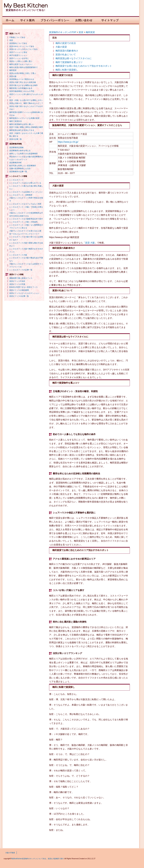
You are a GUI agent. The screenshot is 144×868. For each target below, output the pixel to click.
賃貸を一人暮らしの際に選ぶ (21, 61)
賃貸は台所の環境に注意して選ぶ (23, 73)
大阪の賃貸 (61, 47)
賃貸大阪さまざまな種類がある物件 (23, 85)
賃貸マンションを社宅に (19, 58)
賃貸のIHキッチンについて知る (22, 46)
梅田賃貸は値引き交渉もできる (22, 130)
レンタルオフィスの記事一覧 (21, 270)
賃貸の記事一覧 (16, 139)
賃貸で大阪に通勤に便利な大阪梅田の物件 (26, 127)
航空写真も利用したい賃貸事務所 (23, 166)
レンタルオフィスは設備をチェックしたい (26, 192)
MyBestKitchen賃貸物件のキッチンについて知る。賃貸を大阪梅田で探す (38, 859)
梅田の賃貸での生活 (66, 43)
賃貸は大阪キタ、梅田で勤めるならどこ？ (26, 103)
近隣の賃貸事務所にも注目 (20, 168)
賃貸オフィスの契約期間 (19, 290)
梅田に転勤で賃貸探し (67, 70)
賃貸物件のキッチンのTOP (63, 32)
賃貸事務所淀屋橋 (16, 147)
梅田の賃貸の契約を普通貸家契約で (23, 67)
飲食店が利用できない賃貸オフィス (23, 287)
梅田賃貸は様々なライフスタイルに (74, 58)
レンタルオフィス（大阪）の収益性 (23, 222)
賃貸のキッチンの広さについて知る (23, 49)
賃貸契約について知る (18, 43)
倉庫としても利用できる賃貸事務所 (23, 154)
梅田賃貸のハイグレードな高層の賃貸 (24, 118)
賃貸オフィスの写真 (17, 284)
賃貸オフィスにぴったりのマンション (24, 293)
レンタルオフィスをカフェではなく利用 (25, 204)
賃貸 (11, 40)
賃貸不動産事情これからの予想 (22, 91)
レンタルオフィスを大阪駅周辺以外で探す (26, 219)
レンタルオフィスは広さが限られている (25, 183)
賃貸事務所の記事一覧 (18, 172)
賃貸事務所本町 (16, 163)
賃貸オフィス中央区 (17, 281)
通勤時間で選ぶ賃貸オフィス (21, 278)
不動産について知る (17, 37)
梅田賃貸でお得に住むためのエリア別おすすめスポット (84, 66)
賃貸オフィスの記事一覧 (19, 296)
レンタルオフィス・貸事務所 (21, 195)
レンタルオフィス (16, 180)
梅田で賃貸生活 (16, 121)
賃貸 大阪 (90, 243)
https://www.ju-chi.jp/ (68, 142)
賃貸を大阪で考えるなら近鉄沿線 (23, 82)
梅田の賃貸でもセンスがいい (21, 64)
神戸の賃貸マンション (18, 55)
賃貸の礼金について (66, 55)
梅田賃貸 (13, 70)
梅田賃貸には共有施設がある (21, 88)
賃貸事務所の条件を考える (20, 151)
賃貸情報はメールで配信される (22, 79)
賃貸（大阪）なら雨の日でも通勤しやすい (26, 100)
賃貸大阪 (13, 76)
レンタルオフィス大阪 (18, 255)
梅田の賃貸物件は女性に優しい (22, 124)
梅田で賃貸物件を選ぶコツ (69, 62)
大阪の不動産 (10, 853)
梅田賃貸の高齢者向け (67, 51)
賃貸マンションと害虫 (18, 52)
